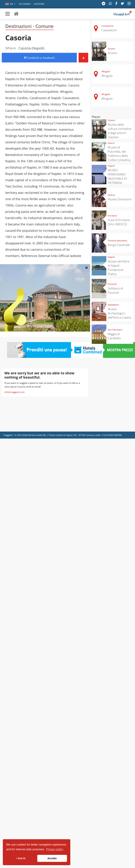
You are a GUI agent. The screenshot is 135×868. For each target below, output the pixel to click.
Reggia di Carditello (114, 336)
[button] (10, 4)
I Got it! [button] (21, 858)
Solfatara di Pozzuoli (115, 290)
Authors (39, 4)
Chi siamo (25, 4)
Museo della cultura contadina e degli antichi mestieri (120, 131)
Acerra (111, 143)
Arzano (111, 49)
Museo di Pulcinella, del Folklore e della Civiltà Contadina (119, 154)
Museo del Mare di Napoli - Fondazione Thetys (119, 268)
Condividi (39, 58)
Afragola (106, 71)
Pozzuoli (112, 284)
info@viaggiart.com (15, 392)
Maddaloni (113, 305)
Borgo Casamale (119, 245)
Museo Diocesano (120, 199)
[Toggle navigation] (8, 14)
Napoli (111, 166)
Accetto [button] (52, 858)
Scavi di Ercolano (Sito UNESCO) (119, 222)
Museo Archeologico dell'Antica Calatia (119, 313)
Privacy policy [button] (55, 849)
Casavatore (107, 26)
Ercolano (112, 216)
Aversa (111, 195)
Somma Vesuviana (117, 241)
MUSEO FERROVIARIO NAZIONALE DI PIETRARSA (117, 176)
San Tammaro (115, 330)
